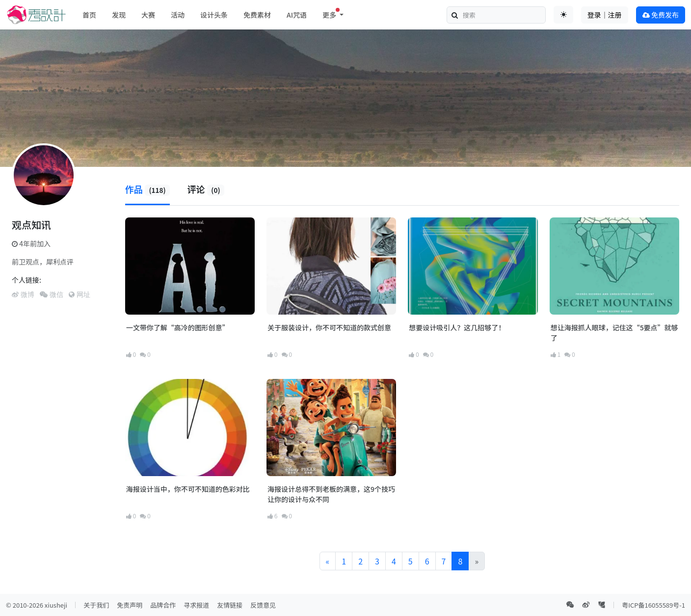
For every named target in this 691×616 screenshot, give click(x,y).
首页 (89, 15)
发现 (119, 15)
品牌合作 (163, 605)
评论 (206, 189)
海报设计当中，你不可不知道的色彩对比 (188, 489)
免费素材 (257, 15)
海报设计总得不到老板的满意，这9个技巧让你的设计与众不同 (331, 494)
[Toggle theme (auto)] (563, 15)
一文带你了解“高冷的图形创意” (178, 327)
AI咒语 (297, 15)
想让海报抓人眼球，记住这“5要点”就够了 (614, 333)
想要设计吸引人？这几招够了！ (457, 327)
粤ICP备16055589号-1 (653, 605)
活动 (178, 15)
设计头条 (214, 15)
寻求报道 (196, 605)
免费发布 (661, 15)
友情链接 (230, 605)
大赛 (148, 15)
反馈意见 (263, 605)
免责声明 (130, 605)
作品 (148, 189)
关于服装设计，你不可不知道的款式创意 (329, 327)
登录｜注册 (605, 15)
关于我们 (96, 605)
